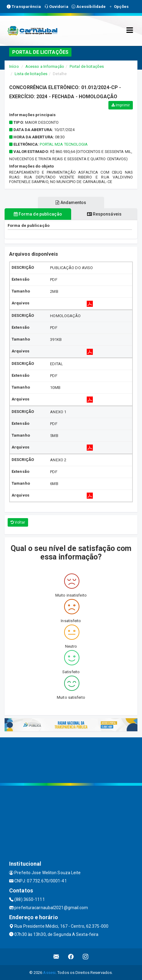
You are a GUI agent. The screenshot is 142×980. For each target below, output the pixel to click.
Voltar (18, 522)
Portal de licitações (87, 66)
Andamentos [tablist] (71, 203)
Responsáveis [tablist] (104, 214)
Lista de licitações (31, 74)
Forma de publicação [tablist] (38, 214)
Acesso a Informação (45, 66)
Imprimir (121, 105)
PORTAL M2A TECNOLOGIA (64, 144)
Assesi (49, 973)
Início (14, 66)
